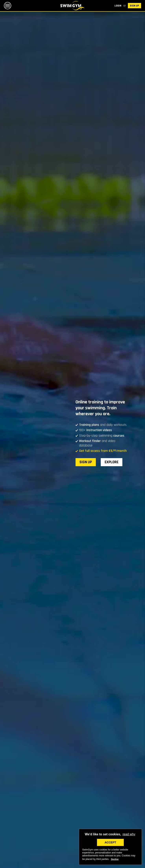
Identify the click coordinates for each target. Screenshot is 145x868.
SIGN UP (134, 6)
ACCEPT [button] (110, 842)
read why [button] (129, 834)
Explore (112, 462)
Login (118, 6)
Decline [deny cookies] (115, 859)
